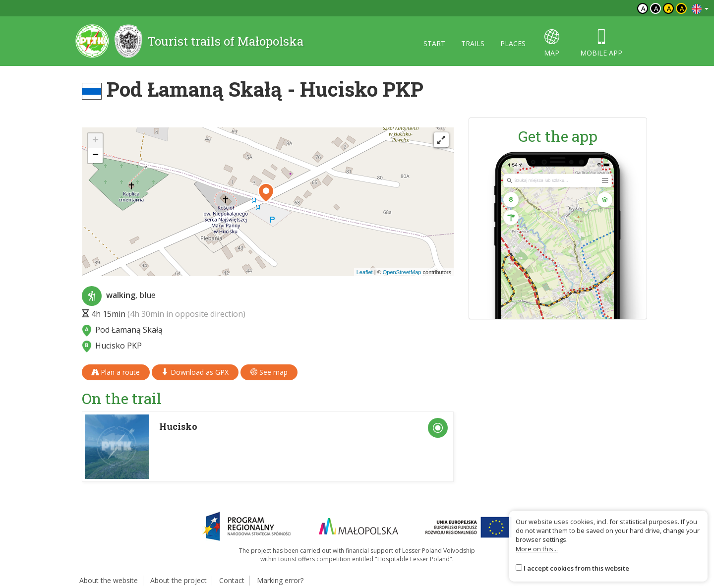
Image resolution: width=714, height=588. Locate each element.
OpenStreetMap (402, 272)
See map (269, 372)
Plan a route (116, 372)
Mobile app (601, 43)
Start (434, 43)
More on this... (537, 549)
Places (513, 43)
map (552, 43)
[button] (266, 193)
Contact (232, 580)
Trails (473, 43)
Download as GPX (195, 372)
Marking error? (280, 580)
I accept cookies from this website (576, 568)
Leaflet (365, 272)
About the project (178, 580)
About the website (109, 580)
